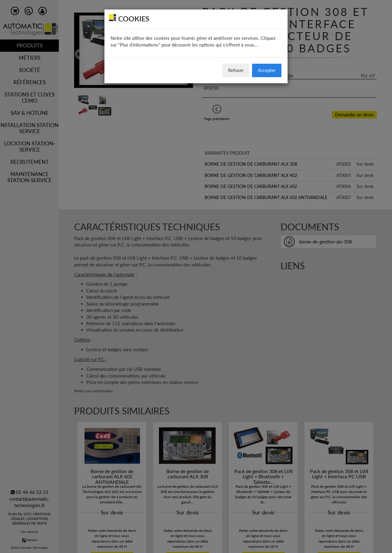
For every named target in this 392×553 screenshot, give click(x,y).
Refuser (236, 70)
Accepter (267, 70)
